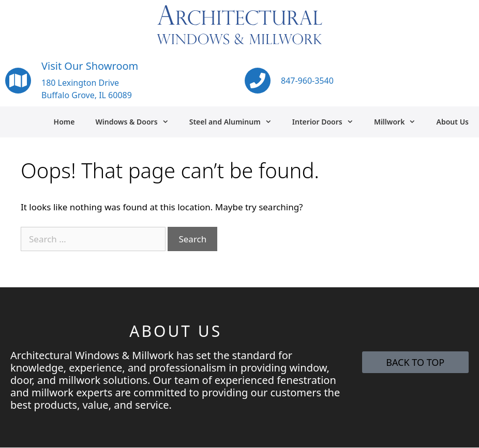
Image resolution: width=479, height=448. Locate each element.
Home (64, 122)
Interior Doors (328, 122)
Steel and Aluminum (236, 122)
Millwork (400, 122)
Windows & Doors (137, 122)
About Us (453, 122)
